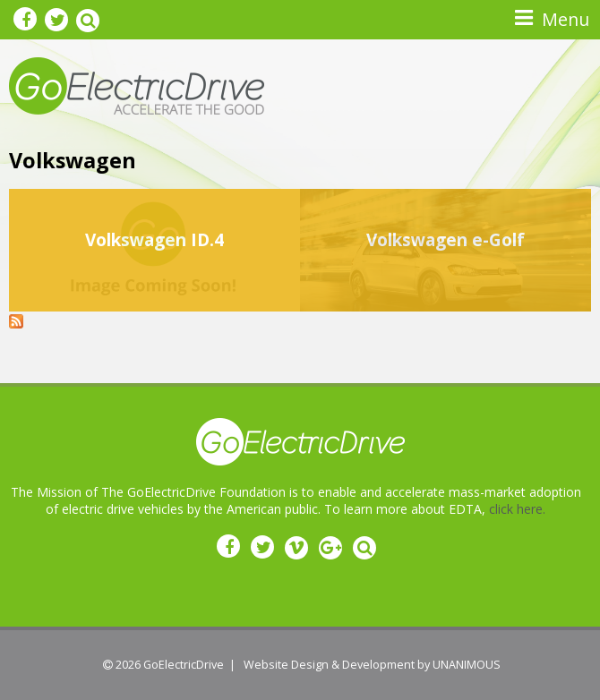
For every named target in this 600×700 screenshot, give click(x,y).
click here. (517, 509)
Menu (566, 19)
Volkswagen (73, 160)
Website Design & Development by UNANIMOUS (372, 665)
